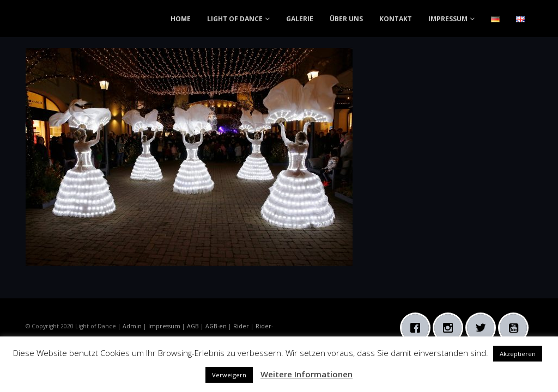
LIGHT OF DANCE (235, 19)
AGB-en (216, 326)
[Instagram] (451, 328)
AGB (193, 326)
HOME (181, 19)
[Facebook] (418, 328)
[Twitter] (483, 328)
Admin (132, 326)
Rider (241, 326)
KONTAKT (396, 19)
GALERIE (300, 19)
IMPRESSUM (448, 19)
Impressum (164, 326)
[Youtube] (516, 328)
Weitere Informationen (307, 374)
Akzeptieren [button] (518, 354)
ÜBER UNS (346, 19)
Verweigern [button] (229, 375)
